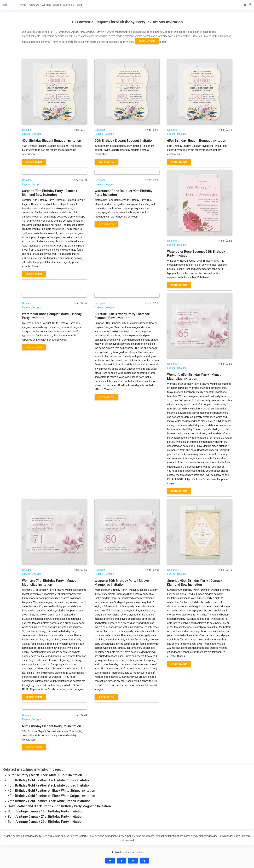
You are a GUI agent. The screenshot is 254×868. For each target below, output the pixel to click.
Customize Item (147, 41)
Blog (79, 5)
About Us (34, 5)
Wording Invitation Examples (58, 5)
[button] (110, 861)
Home (23, 5)
